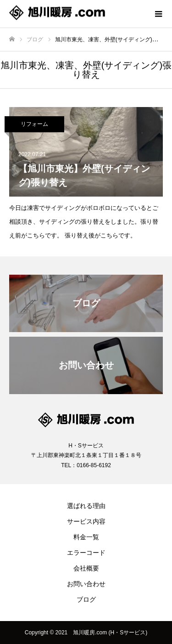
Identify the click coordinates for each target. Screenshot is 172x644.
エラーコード (86, 553)
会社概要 (86, 568)
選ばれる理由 (86, 506)
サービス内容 (86, 521)
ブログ (86, 599)
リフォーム (34, 124)
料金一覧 (86, 537)
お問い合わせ (86, 584)
